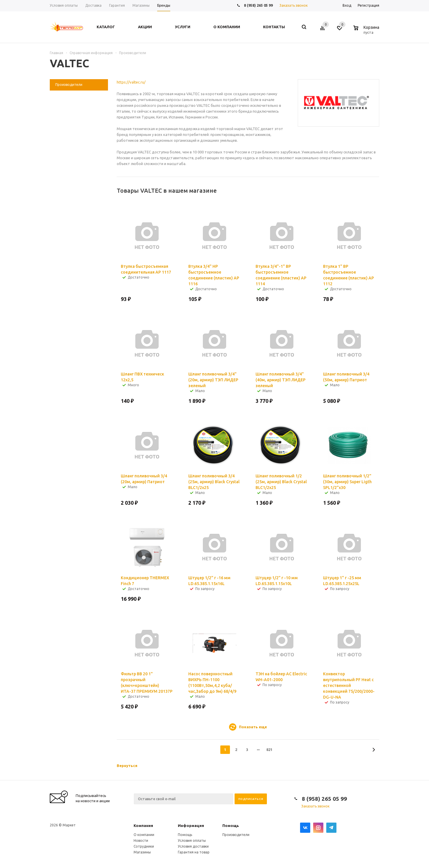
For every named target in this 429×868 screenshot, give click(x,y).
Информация (191, 826)
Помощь (231, 826)
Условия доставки (193, 846)
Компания (143, 826)
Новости (141, 840)
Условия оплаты (192, 840)
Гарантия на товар (194, 852)
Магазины (142, 852)
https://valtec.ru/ (131, 82)
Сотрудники (144, 846)
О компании (144, 835)
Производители (236, 835)
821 (269, 750)
